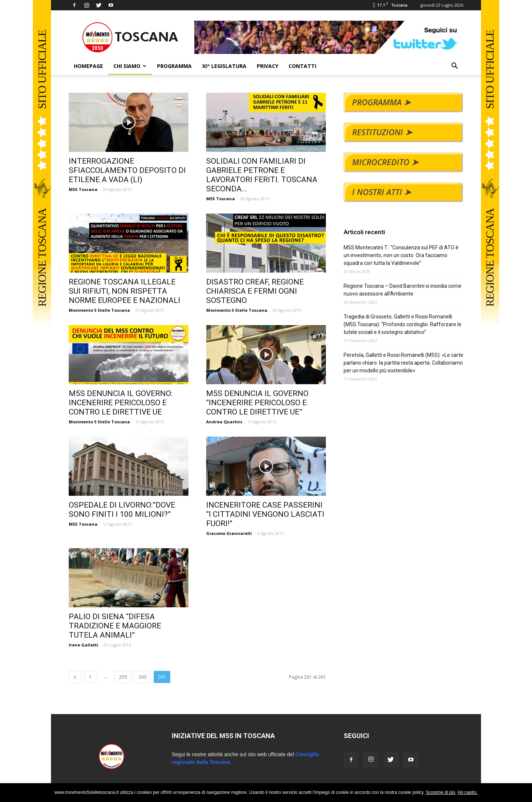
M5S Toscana (83, 189)
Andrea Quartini (224, 422)
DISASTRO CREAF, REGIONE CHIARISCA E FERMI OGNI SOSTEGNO (255, 291)
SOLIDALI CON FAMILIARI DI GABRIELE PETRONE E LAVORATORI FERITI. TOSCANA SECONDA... (262, 175)
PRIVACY (267, 66)
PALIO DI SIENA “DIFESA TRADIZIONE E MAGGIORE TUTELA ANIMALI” (115, 626)
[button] (454, 67)
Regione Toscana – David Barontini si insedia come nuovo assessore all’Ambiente (403, 290)
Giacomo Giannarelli (229, 533)
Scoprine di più (441, 792)
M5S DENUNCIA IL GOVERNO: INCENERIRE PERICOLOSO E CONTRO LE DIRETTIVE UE (121, 403)
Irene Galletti (83, 645)
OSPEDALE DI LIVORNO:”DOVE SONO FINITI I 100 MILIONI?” (122, 510)
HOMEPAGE (88, 66)
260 (142, 677)
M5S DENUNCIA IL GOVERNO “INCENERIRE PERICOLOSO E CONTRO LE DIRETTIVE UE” (257, 403)
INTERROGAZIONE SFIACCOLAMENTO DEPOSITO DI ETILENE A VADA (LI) (127, 170)
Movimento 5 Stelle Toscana (99, 310)
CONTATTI (302, 66)
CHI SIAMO (130, 66)
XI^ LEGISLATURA (224, 66)
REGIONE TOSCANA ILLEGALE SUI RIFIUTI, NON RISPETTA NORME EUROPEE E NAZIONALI (125, 291)
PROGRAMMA (174, 66)
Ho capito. (468, 792)
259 (123, 677)
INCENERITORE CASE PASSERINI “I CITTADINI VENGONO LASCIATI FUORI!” (265, 514)
